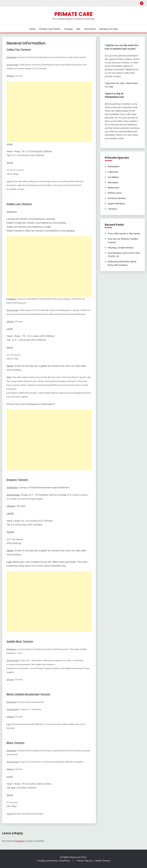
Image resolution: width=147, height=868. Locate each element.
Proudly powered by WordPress (54, 861)
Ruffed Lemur (115, 193)
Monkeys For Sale (109, 29)
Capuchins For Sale (115, 83)
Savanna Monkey (117, 198)
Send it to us (132, 69)
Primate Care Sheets (50, 29)
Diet (78, 29)
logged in (20, 841)
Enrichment (90, 29)
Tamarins (112, 209)
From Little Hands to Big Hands (124, 233)
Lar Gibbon (113, 177)
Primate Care (74, 14)
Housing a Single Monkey (121, 248)
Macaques (113, 182)
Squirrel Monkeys (116, 203)
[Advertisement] (49, 112)
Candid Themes (102, 861)
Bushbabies (114, 166)
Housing (68, 29)
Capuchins (113, 172)
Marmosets (113, 187)
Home (32, 29)
